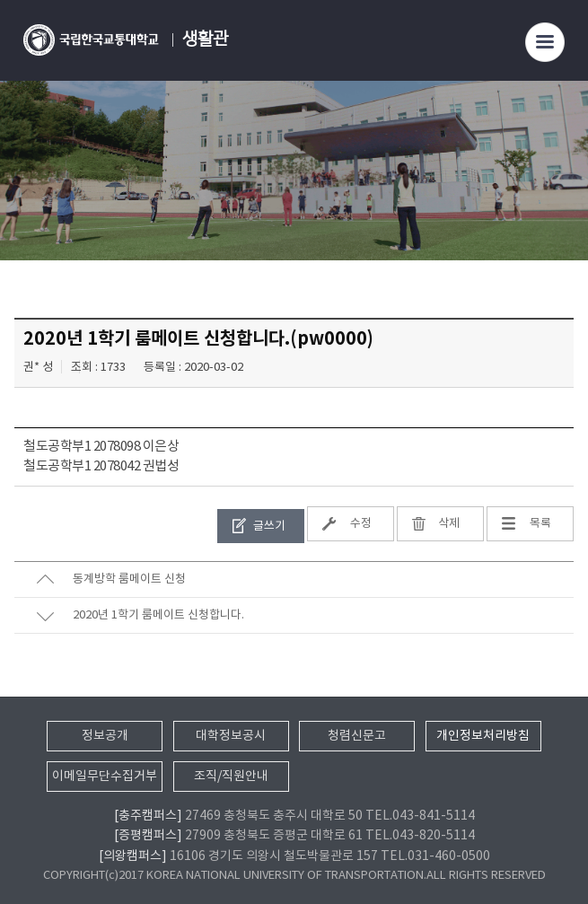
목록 (540, 524)
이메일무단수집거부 (105, 777)
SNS (562, 194)
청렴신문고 (357, 736)
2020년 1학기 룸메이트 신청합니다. (158, 615)
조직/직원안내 (231, 777)
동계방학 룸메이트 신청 (129, 579)
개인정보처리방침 (483, 736)
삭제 (449, 524)
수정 (361, 524)
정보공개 (105, 736)
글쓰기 (269, 527)
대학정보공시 (231, 736)
